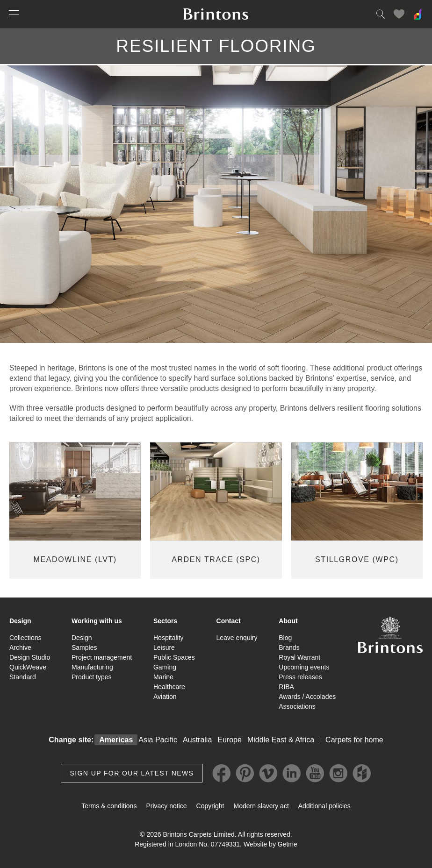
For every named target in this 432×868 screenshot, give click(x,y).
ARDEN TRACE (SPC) (216, 559)
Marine (163, 677)
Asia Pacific (158, 740)
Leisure (164, 647)
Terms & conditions (109, 806)
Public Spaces (174, 657)
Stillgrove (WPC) (357, 559)
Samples (84, 647)
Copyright (210, 806)
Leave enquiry (237, 638)
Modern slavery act (261, 806)
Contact (229, 621)
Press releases (300, 677)
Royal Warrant (299, 657)
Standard (23, 677)
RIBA (286, 687)
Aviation (165, 697)
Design (20, 621)
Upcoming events (304, 667)
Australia (197, 740)
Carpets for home (354, 740)
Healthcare (169, 687)
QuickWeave (28, 667)
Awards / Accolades (307, 697)
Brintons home (216, 14)
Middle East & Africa (281, 740)
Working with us (97, 621)
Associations (297, 706)
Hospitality (169, 638)
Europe (230, 740)
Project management (102, 657)
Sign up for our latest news (132, 773)
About (288, 621)
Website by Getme (270, 844)
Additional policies (324, 806)
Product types (92, 677)
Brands (289, 647)
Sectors (165, 621)
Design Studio (30, 657)
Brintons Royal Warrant (390, 635)
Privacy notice (166, 806)
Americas (116, 740)
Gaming (165, 667)
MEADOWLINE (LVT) (75, 559)
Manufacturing (92, 667)
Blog (285, 638)
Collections (25, 638)
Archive (20, 647)
